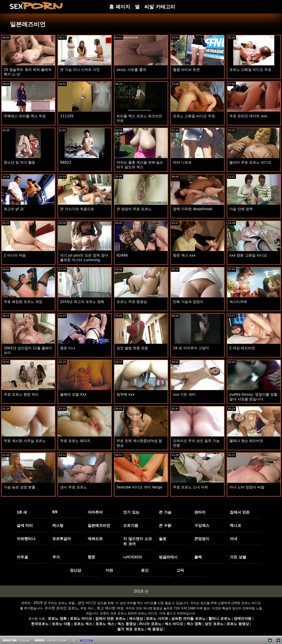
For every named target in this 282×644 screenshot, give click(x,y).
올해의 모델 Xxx (73, 394)
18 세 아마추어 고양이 (191, 348)
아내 (234, 539)
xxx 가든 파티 (184, 394)
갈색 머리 (25, 525)
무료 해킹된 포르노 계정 (23, 302)
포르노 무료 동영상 (132, 302)
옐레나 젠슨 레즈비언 (246, 441)
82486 (122, 255)
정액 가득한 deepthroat (193, 209)
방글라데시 (168, 557)
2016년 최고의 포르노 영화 (82, 302)
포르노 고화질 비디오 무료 (250, 70)
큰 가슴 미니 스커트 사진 (80, 70)
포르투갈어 (62, 539)
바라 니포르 (182, 162)
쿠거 (56, 557)
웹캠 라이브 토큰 (186, 70)
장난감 (75, 570)
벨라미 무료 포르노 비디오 (250, 162)
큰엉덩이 (202, 539)
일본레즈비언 (99, 525)
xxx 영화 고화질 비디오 (248, 255)
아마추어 (95, 512)
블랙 (198, 557)
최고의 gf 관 (14, 209)
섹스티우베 (238, 302)
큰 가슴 (165, 512)
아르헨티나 (26, 539)
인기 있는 (131, 512)
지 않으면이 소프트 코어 (138, 541)
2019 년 (40, 603)
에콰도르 (95, 539)
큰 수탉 (165, 525)
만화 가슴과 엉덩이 (188, 302)
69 (55, 512)
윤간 (145, 570)
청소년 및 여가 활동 (19, 162)
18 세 (22, 512)
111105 (67, 116)
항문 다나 (68, 348)
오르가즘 (131, 525)
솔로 (163, 539)
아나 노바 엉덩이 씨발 (247, 487)
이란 (109, 570)
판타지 (200, 512)
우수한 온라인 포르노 (61, 608)
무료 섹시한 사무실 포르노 (25, 441)
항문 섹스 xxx (184, 255)
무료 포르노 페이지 (75, 441)
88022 (66, 162)
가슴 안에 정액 (241, 209)
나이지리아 (133, 557)
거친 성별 (238, 557)
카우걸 (22, 557)
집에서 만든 (240, 512)
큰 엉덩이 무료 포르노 (134, 209)
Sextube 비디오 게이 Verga (139, 487)
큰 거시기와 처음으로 (77, 209)
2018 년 (141, 591)
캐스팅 (58, 525)
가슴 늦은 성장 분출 (19, 487)
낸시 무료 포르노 (74, 487)
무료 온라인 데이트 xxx (248, 116)
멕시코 (235, 525)
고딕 (180, 570)
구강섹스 (202, 525)
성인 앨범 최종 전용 (132, 348)
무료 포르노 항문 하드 (21, 394)
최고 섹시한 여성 (110, 608)
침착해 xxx (126, 394)
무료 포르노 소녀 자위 (190, 487)
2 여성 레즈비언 (242, 348)
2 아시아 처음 (15, 255)
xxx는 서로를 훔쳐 (131, 70)
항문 (91, 557)
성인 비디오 (87, 603)
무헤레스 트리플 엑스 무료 (25, 116)
